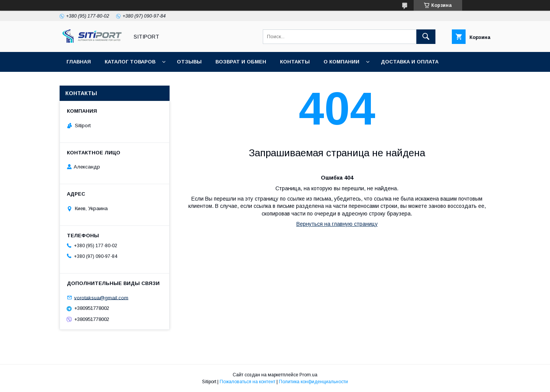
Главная (79, 62)
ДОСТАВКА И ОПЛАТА (410, 62)
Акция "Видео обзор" (218, 82)
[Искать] (426, 37)
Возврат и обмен (241, 62)
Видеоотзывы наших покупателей (120, 82)
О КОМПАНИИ (341, 62)
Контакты (295, 62)
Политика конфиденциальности (313, 382)
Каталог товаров (130, 62)
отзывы (189, 62)
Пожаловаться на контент (247, 382)
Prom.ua (308, 375)
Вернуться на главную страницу (337, 224)
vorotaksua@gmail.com (101, 297)
